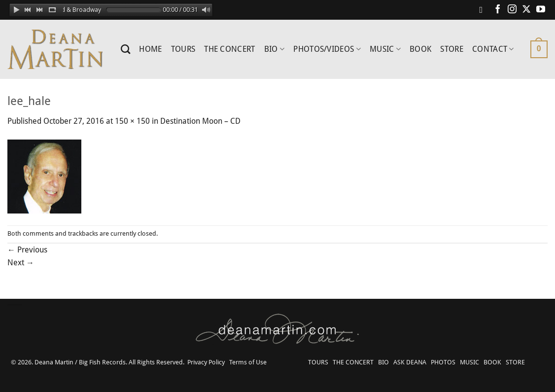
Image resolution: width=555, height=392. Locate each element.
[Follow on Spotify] (484, 10)
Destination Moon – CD (200, 121)
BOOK (420, 49)
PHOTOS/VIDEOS (327, 49)
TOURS (183, 49)
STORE (452, 49)
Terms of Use (248, 362)
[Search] (125, 49)
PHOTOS (443, 362)
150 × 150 (132, 121)
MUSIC (385, 49)
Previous (27, 250)
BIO (274, 49)
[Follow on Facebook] (498, 10)
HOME (150, 49)
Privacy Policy (206, 362)
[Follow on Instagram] (512, 10)
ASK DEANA (410, 362)
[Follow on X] (526, 10)
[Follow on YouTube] (541, 10)
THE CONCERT (230, 49)
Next (21, 263)
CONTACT (493, 49)
